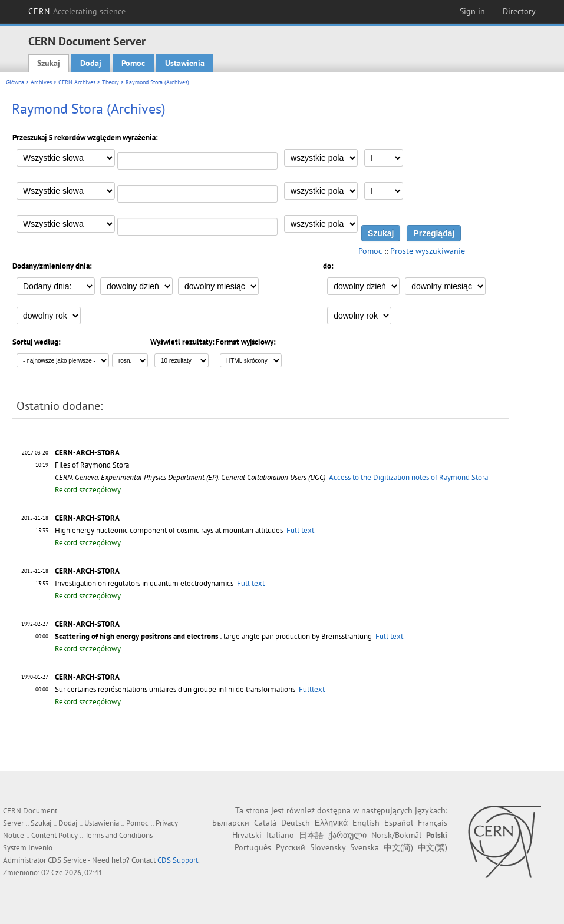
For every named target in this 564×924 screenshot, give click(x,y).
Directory (519, 11)
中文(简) (398, 847)
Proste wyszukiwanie (428, 251)
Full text (300, 530)
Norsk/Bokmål (396, 835)
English (366, 823)
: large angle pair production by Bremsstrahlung (213, 636)
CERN (77, 11)
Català (265, 823)
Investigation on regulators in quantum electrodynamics (144, 583)
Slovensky (328, 847)
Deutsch (296, 823)
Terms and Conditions (119, 835)
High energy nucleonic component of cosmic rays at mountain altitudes (169, 530)
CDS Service (67, 860)
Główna (15, 82)
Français (433, 823)
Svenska (365, 847)
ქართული (347, 835)
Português (253, 847)
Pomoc (133, 63)
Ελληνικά (331, 823)
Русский (291, 847)
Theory (111, 82)
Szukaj (49, 63)
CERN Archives (77, 82)
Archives (41, 82)
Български (231, 823)
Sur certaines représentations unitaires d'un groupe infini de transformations (175, 689)
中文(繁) (433, 847)
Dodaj (91, 63)
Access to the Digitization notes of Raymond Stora (408, 477)
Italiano (280, 835)
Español (399, 823)
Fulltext (312, 689)
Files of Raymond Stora (92, 465)
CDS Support (178, 860)
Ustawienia (185, 63)
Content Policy (55, 835)
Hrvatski (247, 835)
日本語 (311, 835)
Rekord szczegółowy (88, 490)
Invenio (40, 848)
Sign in (472, 11)
